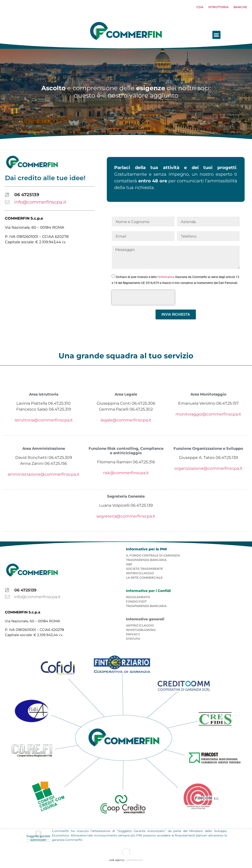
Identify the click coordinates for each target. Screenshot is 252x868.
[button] (248, 36)
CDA (200, 7)
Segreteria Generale (126, 498)
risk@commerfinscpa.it (126, 474)
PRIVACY (133, 636)
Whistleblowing (141, 631)
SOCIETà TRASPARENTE (144, 570)
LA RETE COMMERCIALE (144, 579)
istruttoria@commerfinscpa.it (44, 422)
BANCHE (240, 7)
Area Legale (126, 396)
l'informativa (166, 278)
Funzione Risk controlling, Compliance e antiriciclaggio (126, 452)
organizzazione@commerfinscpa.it (208, 470)
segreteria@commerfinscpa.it (126, 518)
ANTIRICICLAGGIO (140, 574)
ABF (129, 565)
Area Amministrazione (44, 450)
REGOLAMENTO (138, 598)
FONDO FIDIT (136, 603)
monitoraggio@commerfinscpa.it (208, 416)
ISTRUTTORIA (218, 7)
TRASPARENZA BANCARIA (146, 561)
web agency (117, 861)
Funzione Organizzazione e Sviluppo (208, 450)
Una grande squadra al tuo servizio (126, 357)
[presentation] (143, 299)
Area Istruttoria (44, 396)
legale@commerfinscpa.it (126, 422)
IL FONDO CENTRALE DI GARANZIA (153, 557)
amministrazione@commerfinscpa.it (44, 476)
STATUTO (133, 640)
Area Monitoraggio (208, 396)
